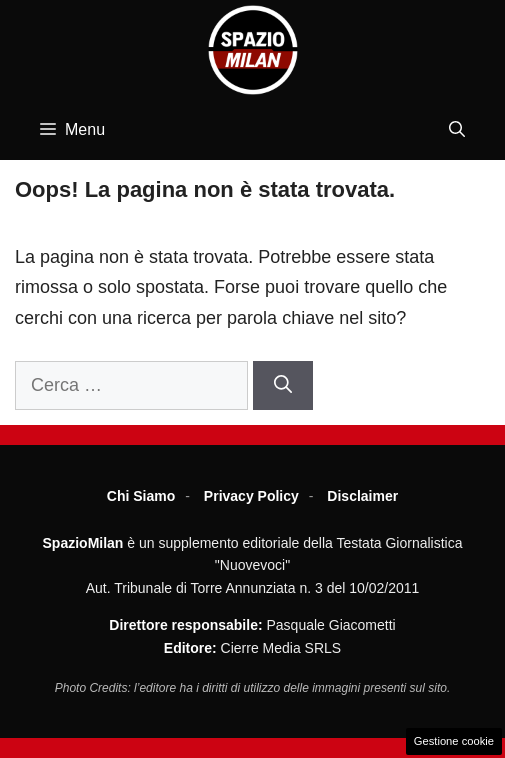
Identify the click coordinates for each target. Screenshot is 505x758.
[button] (457, 130)
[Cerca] (283, 385)
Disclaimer (362, 496)
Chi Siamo (141, 496)
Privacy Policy (251, 496)
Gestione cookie (454, 741)
